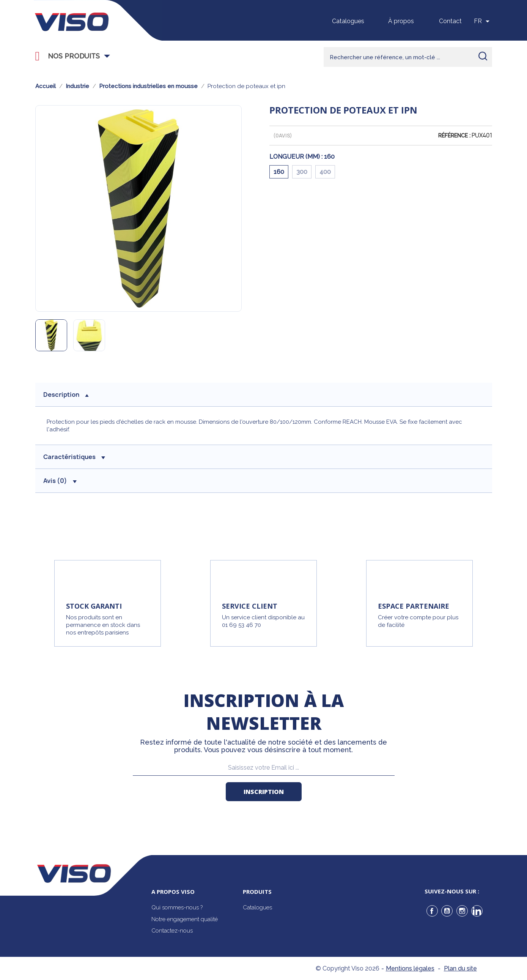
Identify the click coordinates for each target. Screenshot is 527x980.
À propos (401, 21)
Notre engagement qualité (185, 919)
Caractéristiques (74, 457)
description (66, 395)
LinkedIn (477, 911)
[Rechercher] (408, 57)
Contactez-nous (172, 931)
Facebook (432, 911)
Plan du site (460, 968)
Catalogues (348, 21)
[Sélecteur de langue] (483, 21)
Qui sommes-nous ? (177, 907)
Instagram (462, 911)
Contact (450, 21)
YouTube (447, 911)
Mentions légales (410, 968)
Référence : (454, 136)
